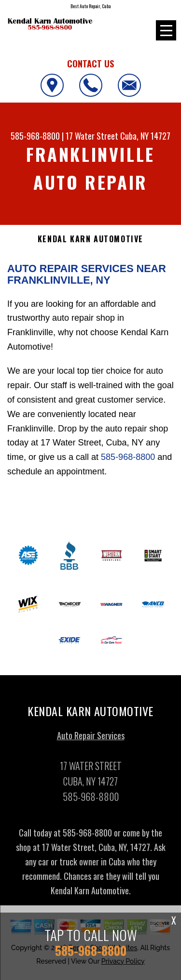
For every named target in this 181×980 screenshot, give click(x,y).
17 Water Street (92, 136)
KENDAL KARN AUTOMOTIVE (90, 239)
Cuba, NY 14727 (145, 136)
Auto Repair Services (91, 739)
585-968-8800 (35, 136)
